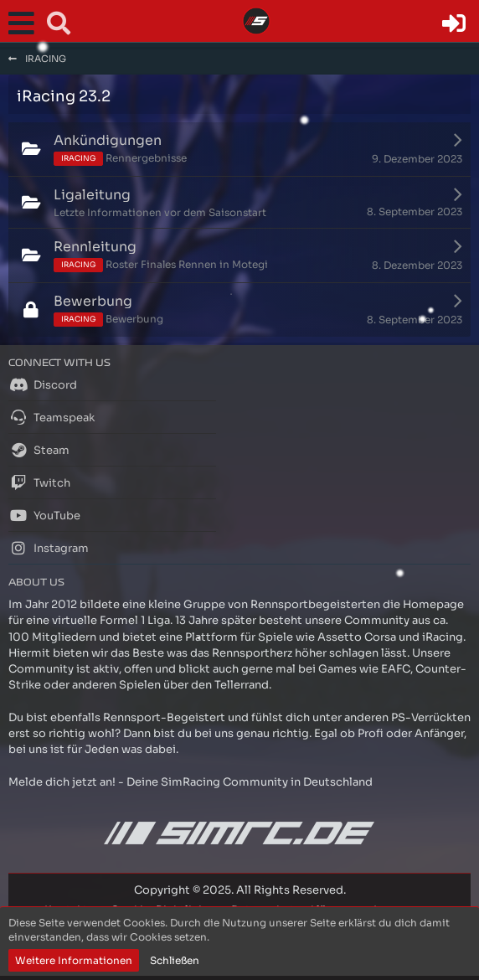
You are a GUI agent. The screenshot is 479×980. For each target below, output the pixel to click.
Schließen (175, 960)
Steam (39, 450)
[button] (25, 23)
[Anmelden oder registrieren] (454, 23)
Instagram (49, 548)
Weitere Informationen (74, 960)
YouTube (44, 515)
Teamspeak (52, 417)
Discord (43, 384)
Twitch (39, 482)
